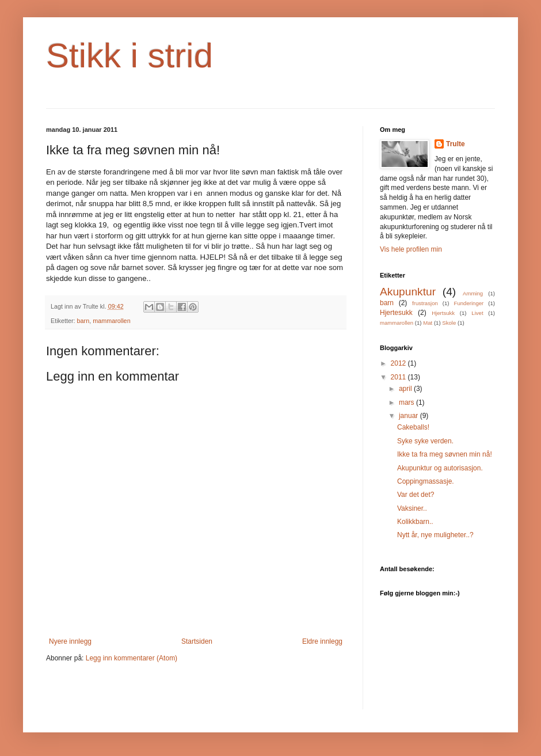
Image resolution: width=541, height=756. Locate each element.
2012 (399, 363)
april (406, 389)
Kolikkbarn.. (415, 522)
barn (83, 321)
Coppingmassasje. (426, 481)
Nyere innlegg (70, 641)
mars (407, 402)
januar (409, 416)
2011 (399, 377)
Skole (449, 323)
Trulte (456, 144)
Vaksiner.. (412, 508)
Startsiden (197, 641)
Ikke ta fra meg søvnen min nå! (445, 454)
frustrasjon (425, 303)
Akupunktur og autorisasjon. (440, 468)
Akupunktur (408, 292)
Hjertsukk (443, 313)
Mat (428, 323)
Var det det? (416, 495)
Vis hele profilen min (411, 249)
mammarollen (111, 321)
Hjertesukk (396, 313)
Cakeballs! (413, 427)
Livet (477, 313)
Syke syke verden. (425, 441)
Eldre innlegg (322, 641)
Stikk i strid (129, 56)
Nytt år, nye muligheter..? (435, 535)
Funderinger (469, 303)
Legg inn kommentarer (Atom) (132, 658)
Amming (473, 293)
